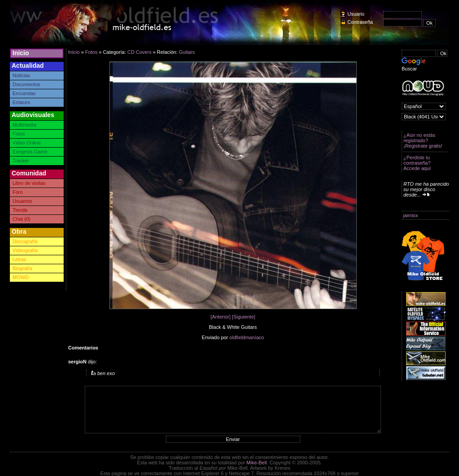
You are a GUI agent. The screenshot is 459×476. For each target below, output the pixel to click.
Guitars (187, 52)
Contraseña (360, 22)
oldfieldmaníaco (247, 337)
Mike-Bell (257, 463)
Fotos (19, 134)
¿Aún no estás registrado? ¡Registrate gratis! (423, 140)
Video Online (27, 143)
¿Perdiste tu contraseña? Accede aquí (417, 163)
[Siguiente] (243, 317)
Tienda (20, 210)
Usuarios (22, 201)
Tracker (21, 161)
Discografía (25, 241)
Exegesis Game (30, 152)
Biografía (22, 268)
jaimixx (411, 215)
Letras (19, 259)
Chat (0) (22, 219)
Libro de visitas (29, 183)
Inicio (21, 53)
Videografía (25, 250)
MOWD (21, 277)
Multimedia (24, 125)
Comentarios (83, 348)
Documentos (26, 84)
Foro (18, 192)
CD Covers (139, 52)
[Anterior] (221, 317)
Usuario (356, 14)
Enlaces (21, 102)
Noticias (21, 75)
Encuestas (24, 93)
